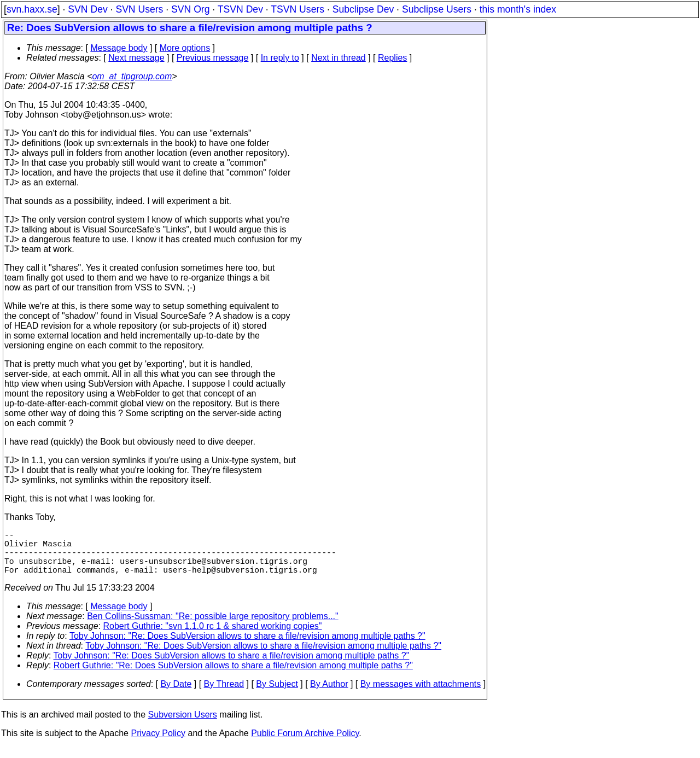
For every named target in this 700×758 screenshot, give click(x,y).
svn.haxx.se (32, 9)
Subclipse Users (437, 9)
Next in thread (339, 58)
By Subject (277, 695)
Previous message (213, 58)
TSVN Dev (240, 9)
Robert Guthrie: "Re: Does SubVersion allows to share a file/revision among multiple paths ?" (233, 676)
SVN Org (190, 9)
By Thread (224, 695)
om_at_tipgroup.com (132, 76)
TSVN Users (297, 9)
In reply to (280, 58)
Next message (136, 58)
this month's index (518, 9)
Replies (392, 58)
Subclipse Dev (363, 9)
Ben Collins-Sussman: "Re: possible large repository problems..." (213, 627)
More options (185, 48)
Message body (119, 48)
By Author (329, 695)
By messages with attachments (421, 695)
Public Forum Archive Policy (305, 744)
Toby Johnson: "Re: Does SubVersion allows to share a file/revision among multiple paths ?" (247, 647)
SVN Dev (87, 9)
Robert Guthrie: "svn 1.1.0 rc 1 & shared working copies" (213, 637)
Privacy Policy (158, 744)
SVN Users (139, 9)
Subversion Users (183, 725)
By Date (176, 695)
